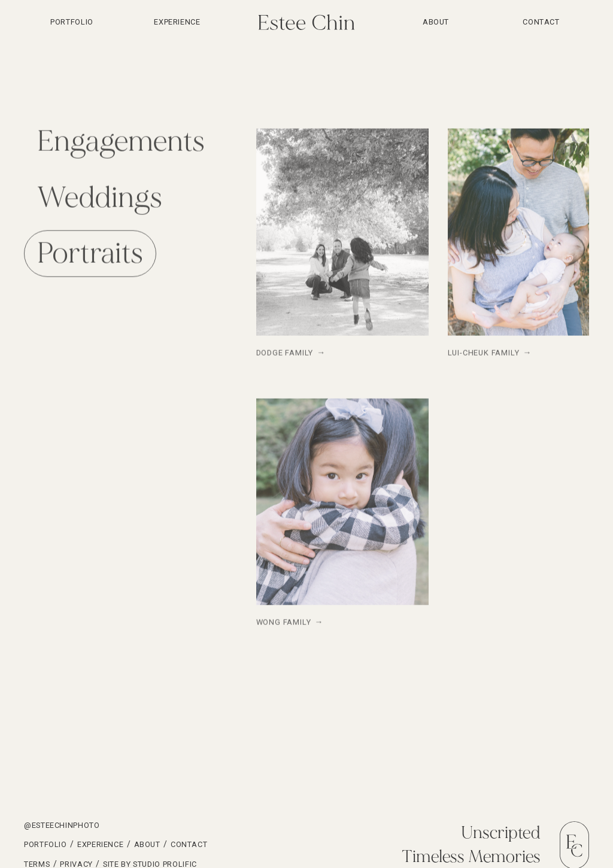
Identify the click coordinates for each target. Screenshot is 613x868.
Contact (541, 22)
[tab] (121, 143)
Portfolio (45, 844)
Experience (177, 22)
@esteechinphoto (62, 825)
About (436, 22)
